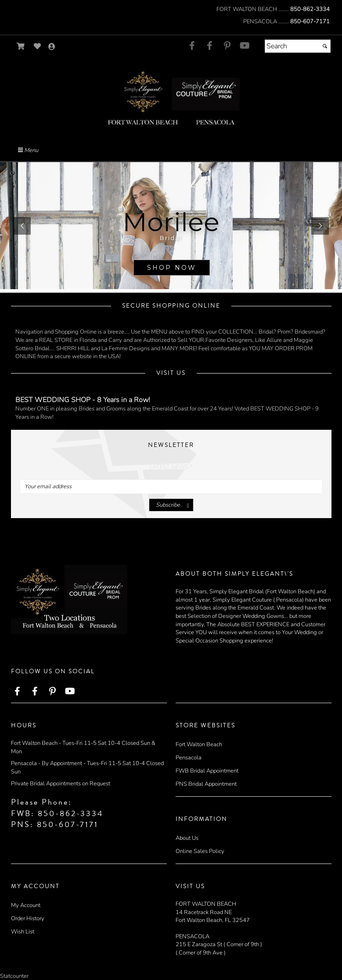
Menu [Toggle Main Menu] (28, 150)
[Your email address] (171, 487)
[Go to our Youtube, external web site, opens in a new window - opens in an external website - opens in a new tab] (245, 46)
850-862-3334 (310, 9)
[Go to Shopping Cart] (21, 46)
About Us (187, 838)
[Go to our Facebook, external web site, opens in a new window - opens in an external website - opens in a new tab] (192, 46)
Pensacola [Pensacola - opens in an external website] (189, 758)
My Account (26, 905)
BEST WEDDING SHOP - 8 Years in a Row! (83, 400)
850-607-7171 (310, 22)
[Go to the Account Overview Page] (52, 47)
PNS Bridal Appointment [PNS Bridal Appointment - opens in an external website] (206, 784)
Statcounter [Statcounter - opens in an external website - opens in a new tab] (14, 976)
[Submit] (325, 46)
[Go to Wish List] (38, 46)
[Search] (298, 46)
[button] (22, 226)
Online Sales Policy (200, 851)
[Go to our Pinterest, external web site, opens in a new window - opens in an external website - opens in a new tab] (227, 46)
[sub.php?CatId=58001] (171, 226)
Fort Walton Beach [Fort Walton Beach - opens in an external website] (199, 744)
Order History (28, 918)
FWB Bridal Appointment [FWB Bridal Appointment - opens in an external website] (207, 771)
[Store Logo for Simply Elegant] (171, 97)
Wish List (23, 932)
